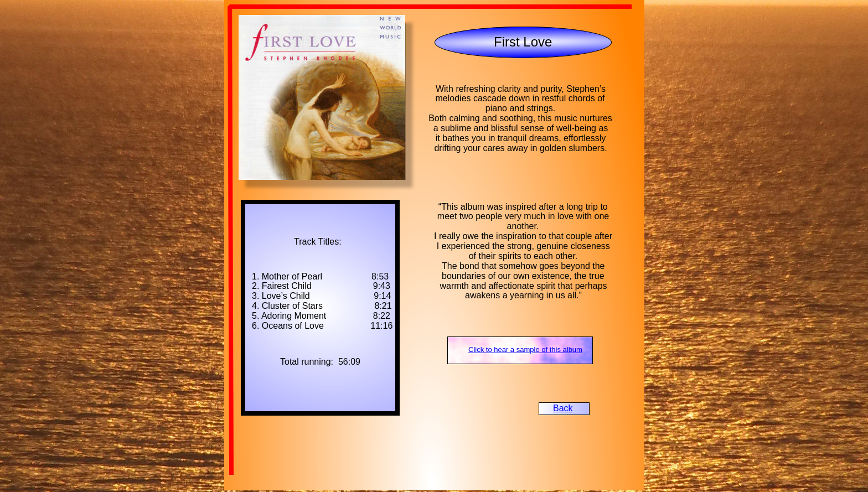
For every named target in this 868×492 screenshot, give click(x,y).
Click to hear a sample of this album (525, 349)
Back (563, 408)
